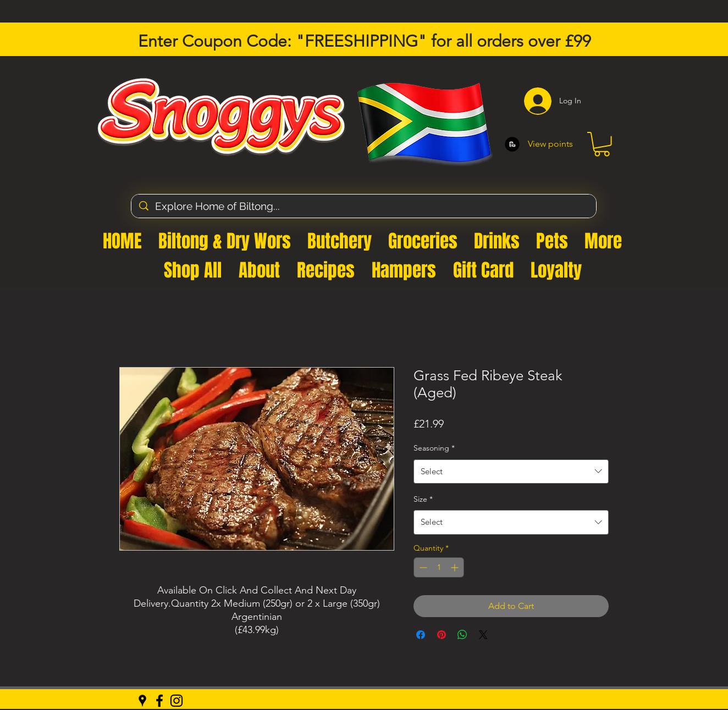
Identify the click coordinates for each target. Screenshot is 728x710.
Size (423, 499)
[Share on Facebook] (421, 635)
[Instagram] (177, 701)
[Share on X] (483, 635)
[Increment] (456, 567)
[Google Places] (142, 701)
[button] (602, 144)
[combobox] (511, 472)
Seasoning (434, 448)
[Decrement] (422, 567)
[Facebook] (159, 701)
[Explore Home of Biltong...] (364, 206)
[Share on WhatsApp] (462, 635)
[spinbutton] (439, 567)
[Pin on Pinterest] (442, 635)
